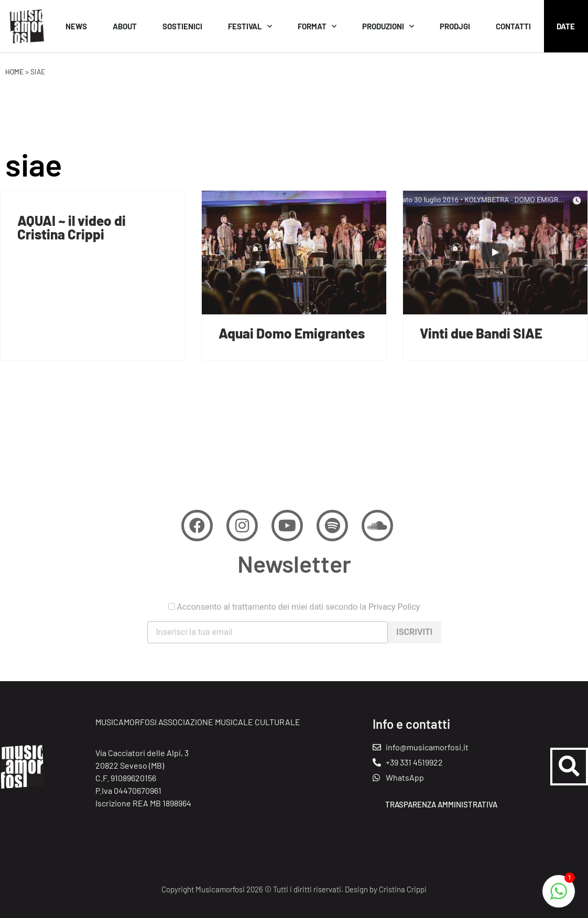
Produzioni (388, 26)
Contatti (513, 26)
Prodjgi (455, 26)
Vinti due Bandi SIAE (481, 333)
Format (317, 26)
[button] (569, 767)
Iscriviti (414, 644)
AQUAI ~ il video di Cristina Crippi (72, 227)
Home (14, 72)
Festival (250, 26)
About (125, 26)
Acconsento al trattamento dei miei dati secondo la (294, 619)
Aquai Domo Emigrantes (292, 333)
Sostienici (182, 26)
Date (566, 26)
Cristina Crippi (403, 889)
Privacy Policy (394, 619)
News (76, 26)
